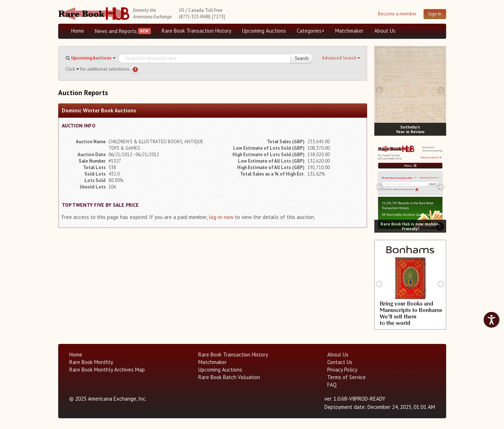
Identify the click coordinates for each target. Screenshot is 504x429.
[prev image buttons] (380, 90)
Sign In (435, 14)
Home (78, 31)
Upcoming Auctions (264, 31)
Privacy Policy (342, 370)
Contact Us (340, 362)
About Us (385, 31)
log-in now (221, 217)
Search (302, 58)
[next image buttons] (441, 90)
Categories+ (311, 31)
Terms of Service (346, 377)
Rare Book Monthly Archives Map (107, 370)
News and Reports (116, 31)
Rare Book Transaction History (196, 31)
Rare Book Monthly (91, 362)
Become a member (397, 14)
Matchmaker (349, 31)
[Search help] (135, 69)
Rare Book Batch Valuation (229, 377)
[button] (341, 58)
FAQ (332, 385)
